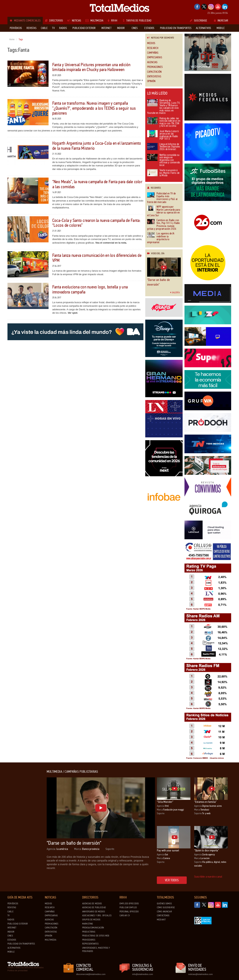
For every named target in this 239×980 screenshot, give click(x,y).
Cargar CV (125, 916)
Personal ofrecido (129, 912)
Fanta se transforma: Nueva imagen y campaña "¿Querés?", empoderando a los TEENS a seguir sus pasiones (94, 108)
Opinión (151, 81)
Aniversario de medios (94, 912)
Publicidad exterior (18, 924)
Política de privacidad (17, 970)
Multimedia (51, 940)
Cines (10, 936)
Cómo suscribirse (166, 907)
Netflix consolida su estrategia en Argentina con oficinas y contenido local (164, 160)
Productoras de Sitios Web (96, 936)
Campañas (153, 53)
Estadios (12, 940)
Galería (175, 293)
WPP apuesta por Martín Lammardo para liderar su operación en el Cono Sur (164, 211)
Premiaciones (155, 67)
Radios (11, 920)
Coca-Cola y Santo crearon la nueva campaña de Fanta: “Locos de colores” (96, 223)
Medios (151, 43)
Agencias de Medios (92, 904)
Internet (12, 928)
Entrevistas (154, 77)
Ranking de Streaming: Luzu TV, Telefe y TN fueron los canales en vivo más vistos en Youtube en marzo (164, 107)
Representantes (90, 944)
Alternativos (14, 948)
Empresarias (155, 57)
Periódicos (13, 904)
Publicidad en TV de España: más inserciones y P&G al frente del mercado (162, 198)
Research (153, 48)
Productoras (89, 932)
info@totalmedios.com (143, 974)
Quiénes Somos (164, 904)
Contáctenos (163, 916)
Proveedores (89, 940)
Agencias (152, 62)
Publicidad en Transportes (21, 944)
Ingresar (221, 21)
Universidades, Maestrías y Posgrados (96, 950)
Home (12, 39)
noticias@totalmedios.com (200, 974)
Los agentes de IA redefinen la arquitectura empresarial (161, 238)
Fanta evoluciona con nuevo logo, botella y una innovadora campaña (90, 289)
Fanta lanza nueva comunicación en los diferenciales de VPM (97, 258)
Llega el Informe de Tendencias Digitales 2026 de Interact (164, 147)
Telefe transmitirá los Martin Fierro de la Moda (163, 173)
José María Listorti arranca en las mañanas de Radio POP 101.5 (163, 135)
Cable (10, 912)
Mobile (11, 952)
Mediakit (161, 920)
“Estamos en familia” (205, 802)
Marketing (88, 924)
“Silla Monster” (165, 802)
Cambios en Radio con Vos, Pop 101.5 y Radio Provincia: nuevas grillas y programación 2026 (163, 225)
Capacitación (154, 72)
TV (8, 916)
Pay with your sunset (168, 850)
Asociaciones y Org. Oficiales (97, 916)
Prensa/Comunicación (93, 928)
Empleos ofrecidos (129, 904)
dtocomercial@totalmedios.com (90, 974)
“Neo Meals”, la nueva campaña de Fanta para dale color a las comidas (97, 184)
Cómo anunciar (164, 912)
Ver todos (172, 880)
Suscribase (199, 21)
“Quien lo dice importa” (207, 850)
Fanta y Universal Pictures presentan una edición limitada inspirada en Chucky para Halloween (91, 67)
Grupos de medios (91, 920)
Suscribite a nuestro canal (208, 877)
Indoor (11, 932)
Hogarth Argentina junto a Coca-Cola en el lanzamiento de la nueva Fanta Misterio (97, 146)
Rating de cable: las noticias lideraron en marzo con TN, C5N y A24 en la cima (164, 122)
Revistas (12, 907)
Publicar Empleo (128, 907)
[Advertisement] (22, 826)
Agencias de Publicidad (94, 907)
